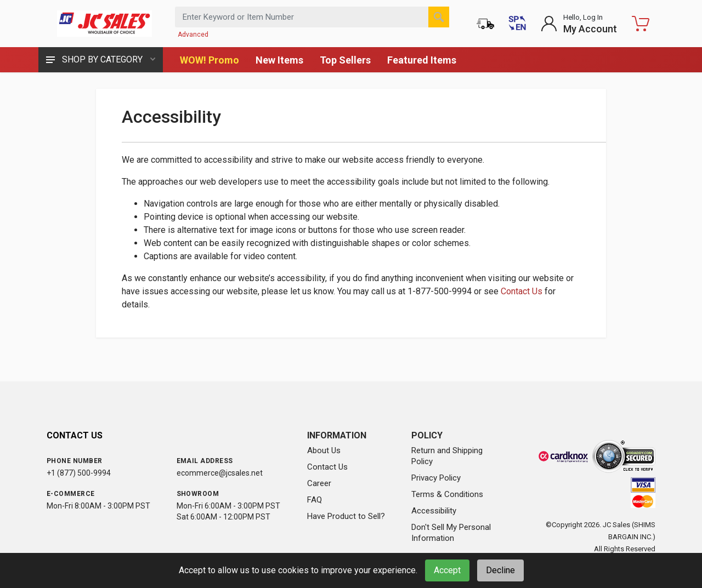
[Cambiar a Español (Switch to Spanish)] (517, 24)
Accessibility (434, 511)
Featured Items (422, 60)
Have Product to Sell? (346, 516)
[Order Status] (485, 24)
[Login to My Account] (579, 24)
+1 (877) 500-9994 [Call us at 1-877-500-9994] (79, 473)
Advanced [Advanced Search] (193, 35)
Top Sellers (345, 60)
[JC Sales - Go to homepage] (104, 24)
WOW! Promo (210, 60)
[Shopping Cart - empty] (641, 24)
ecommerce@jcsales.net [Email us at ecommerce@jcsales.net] (220, 473)
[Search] (439, 17)
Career (319, 483)
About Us (324, 450)
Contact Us (522, 291)
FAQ (315, 500)
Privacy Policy (436, 478)
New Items (279, 60)
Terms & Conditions (447, 494)
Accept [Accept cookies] (447, 570)
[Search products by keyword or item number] (312, 17)
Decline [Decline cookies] (500, 570)
